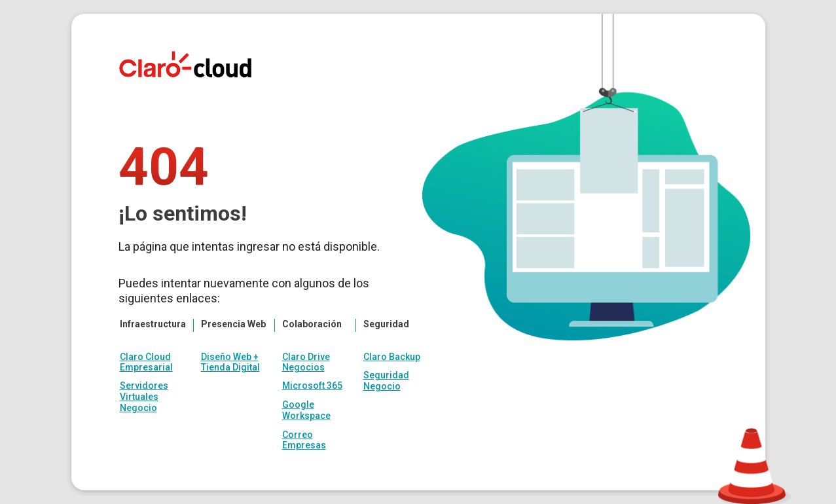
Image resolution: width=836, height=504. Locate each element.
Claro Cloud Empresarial (146, 362)
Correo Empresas (304, 440)
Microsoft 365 (312, 386)
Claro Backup (392, 357)
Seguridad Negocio (386, 381)
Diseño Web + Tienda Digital (230, 362)
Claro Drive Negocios (306, 362)
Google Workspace (306, 410)
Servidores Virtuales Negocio (144, 397)
